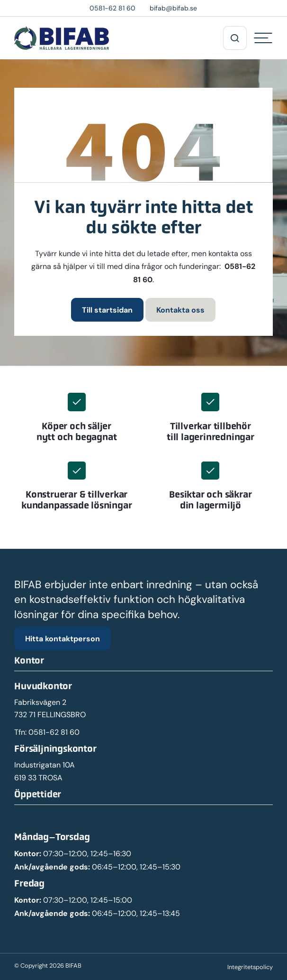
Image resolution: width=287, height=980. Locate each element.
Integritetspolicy (250, 967)
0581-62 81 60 (54, 732)
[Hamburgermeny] (263, 38)
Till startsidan (107, 310)
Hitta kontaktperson (63, 638)
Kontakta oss (180, 310)
